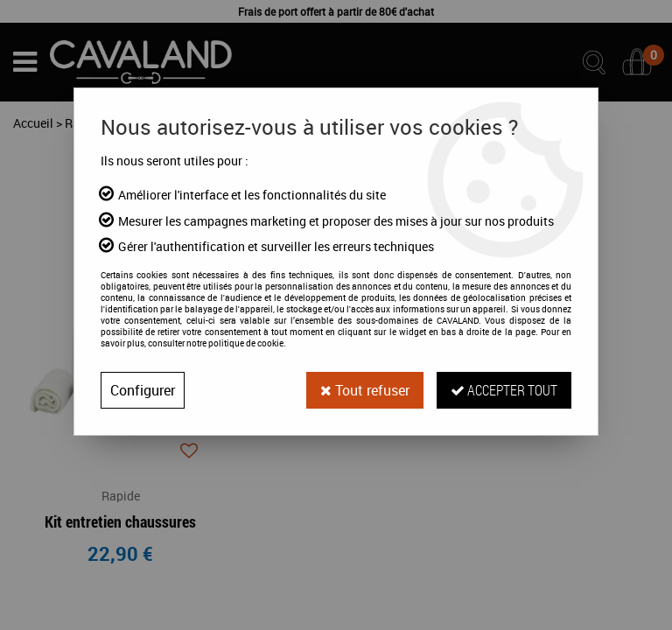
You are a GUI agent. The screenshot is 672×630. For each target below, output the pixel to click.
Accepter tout (504, 390)
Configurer (143, 390)
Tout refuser (365, 390)
